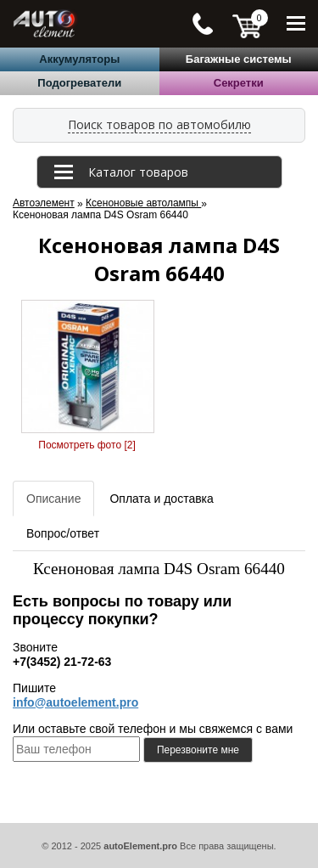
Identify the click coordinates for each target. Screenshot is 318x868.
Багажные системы (239, 59)
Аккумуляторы (79, 59)
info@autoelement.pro (75, 702)
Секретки (239, 83)
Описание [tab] (53, 499)
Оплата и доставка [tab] (161, 499)
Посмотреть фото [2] (86, 445)
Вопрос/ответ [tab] (63, 533)
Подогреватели (79, 83)
